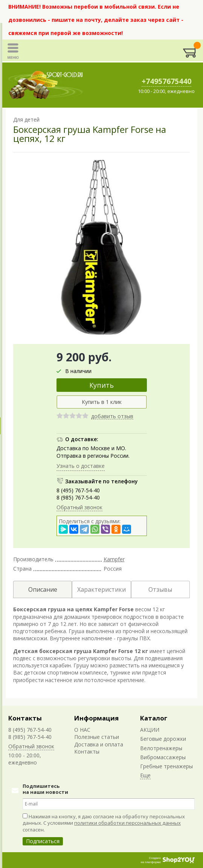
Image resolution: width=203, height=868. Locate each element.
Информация (96, 718)
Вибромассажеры (163, 757)
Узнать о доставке (81, 466)
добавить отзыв (112, 416)
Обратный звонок (79, 507)
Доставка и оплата (99, 744)
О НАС (82, 730)
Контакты (25, 718)
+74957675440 (166, 81)
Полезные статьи (97, 737)
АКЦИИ (150, 730)
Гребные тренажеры (166, 766)
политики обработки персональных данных (127, 823)
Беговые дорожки (163, 739)
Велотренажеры (161, 748)
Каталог (154, 718)
